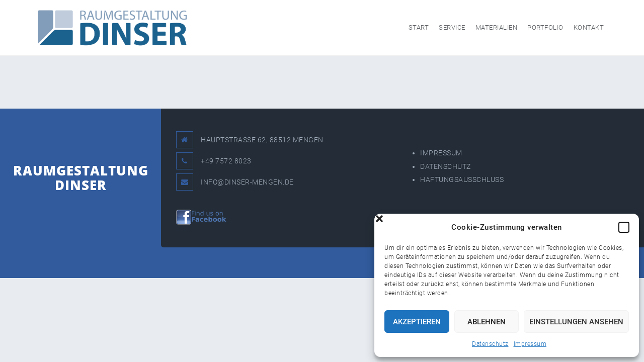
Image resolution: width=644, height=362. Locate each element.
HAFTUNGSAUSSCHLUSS (462, 179)
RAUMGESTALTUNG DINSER (81, 178)
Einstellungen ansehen (576, 322)
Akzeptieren (417, 322)
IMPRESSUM (441, 153)
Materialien (497, 27)
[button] (624, 227)
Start (419, 27)
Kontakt (589, 27)
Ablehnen (487, 322)
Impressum (530, 344)
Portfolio (545, 27)
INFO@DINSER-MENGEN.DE (247, 182)
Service (452, 27)
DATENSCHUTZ (446, 166)
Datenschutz (490, 344)
